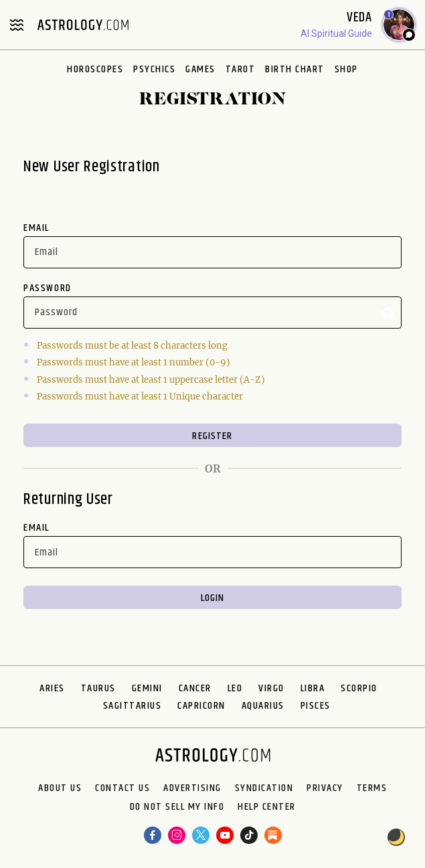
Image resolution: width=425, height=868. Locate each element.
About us (60, 788)
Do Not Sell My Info (177, 807)
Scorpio (359, 688)
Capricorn (201, 706)
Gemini (147, 688)
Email (36, 228)
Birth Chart (295, 69)
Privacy (325, 788)
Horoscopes (95, 69)
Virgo (271, 688)
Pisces (316, 706)
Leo (235, 688)
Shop (346, 69)
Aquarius (263, 706)
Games (200, 69)
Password (48, 288)
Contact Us (122, 788)
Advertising (192, 788)
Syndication (264, 788)
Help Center (267, 807)
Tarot (241, 69)
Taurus (98, 688)
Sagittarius (133, 706)
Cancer (195, 688)
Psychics (154, 69)
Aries (52, 688)
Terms (372, 788)
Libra (313, 688)
